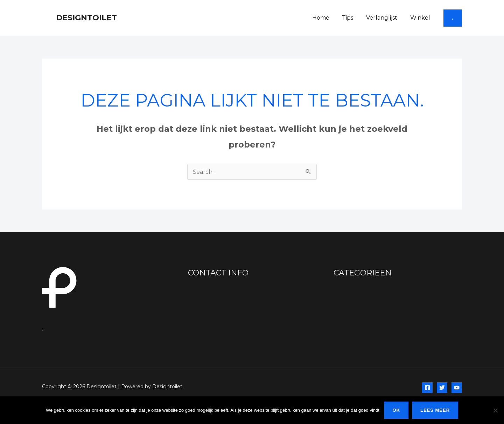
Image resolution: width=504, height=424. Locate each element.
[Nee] (495, 410)
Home (326, 18)
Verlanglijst (384, 18)
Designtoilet (86, 18)
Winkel (421, 18)
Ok (396, 410)
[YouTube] (457, 388)
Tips (352, 18)
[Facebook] (427, 388)
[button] (453, 18)
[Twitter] (442, 388)
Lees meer (435, 410)
